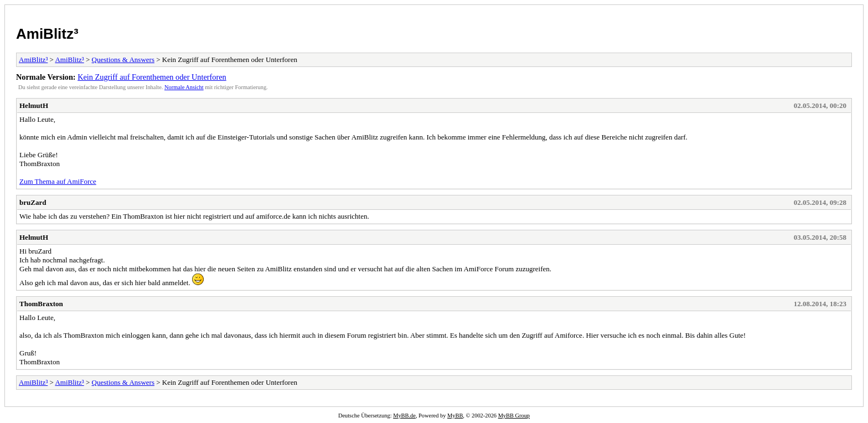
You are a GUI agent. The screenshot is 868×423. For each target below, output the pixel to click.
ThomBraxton (41, 304)
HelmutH (34, 105)
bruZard (33, 202)
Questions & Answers (123, 60)
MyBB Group (514, 416)
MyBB (455, 416)
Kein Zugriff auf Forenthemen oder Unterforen (152, 77)
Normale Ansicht (184, 87)
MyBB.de (404, 416)
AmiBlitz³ (47, 34)
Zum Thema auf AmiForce (58, 181)
